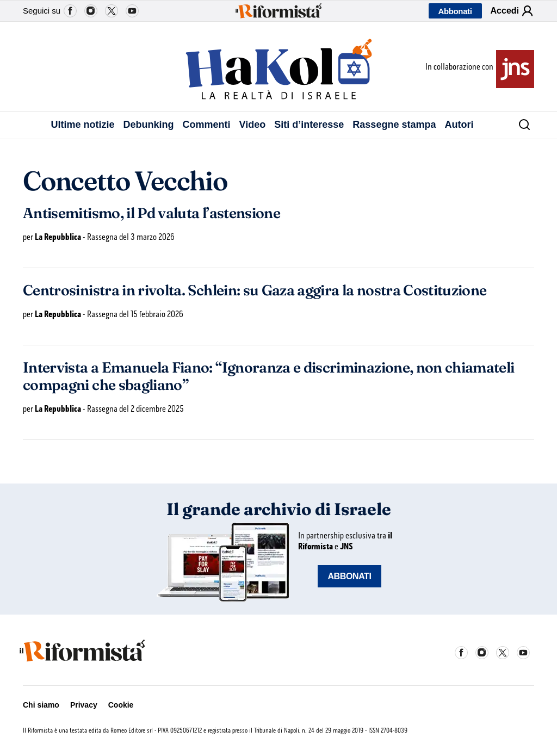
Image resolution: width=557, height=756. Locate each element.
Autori (459, 125)
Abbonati (455, 11)
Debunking (149, 125)
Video (253, 125)
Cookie (121, 705)
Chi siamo (41, 705)
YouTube (132, 11)
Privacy (84, 705)
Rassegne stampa (394, 125)
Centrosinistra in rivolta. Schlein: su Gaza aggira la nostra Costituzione (255, 290)
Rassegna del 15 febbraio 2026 (135, 314)
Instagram (91, 11)
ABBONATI (349, 576)
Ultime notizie (83, 125)
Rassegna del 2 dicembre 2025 (135, 409)
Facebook (70, 11)
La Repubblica (58, 237)
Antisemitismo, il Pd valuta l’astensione (151, 213)
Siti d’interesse (309, 125)
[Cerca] (521, 125)
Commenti (207, 125)
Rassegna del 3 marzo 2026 (131, 237)
